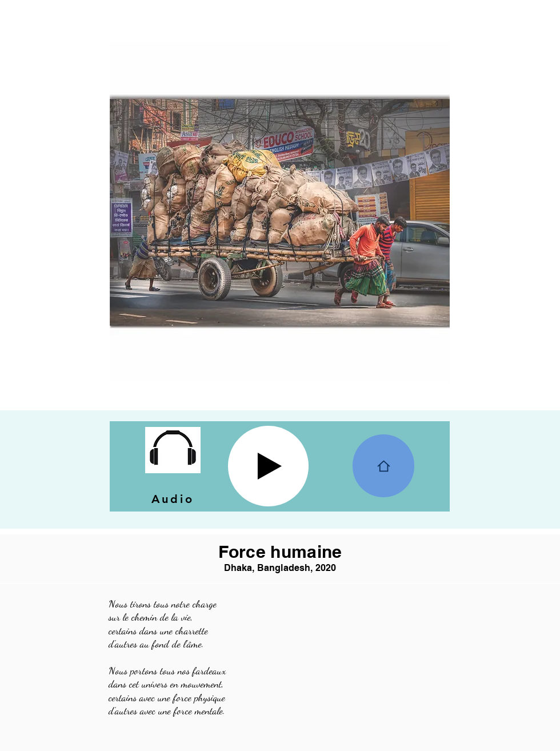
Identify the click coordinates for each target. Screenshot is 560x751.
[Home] (383, 466)
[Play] (268, 466)
